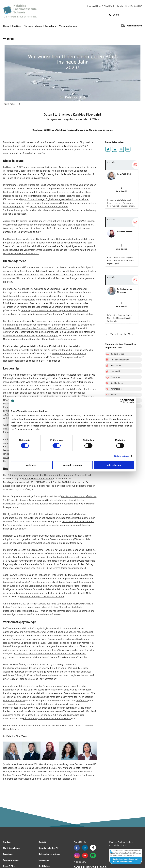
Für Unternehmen (33, 26)
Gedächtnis (82, 700)
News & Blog (102, 6)
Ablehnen (31, 465)
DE (141, 6)
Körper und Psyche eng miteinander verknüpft (47, 718)
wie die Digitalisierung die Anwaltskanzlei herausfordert (50, 586)
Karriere (113, 6)
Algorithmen (42, 178)
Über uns (91, 6)
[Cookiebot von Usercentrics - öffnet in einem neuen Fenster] (122, 401)
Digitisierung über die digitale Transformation (64, 174)
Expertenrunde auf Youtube (72, 657)
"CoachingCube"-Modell (59, 314)
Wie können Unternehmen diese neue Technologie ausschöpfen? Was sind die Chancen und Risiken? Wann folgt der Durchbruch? (49, 224)
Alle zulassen (114, 465)
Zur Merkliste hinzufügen (119, 334)
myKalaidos (124, 6)
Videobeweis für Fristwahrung (39, 478)
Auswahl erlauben (72, 465)
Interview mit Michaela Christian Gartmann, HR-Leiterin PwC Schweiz (39, 328)
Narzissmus (82, 639)
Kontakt (134, 6)
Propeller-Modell (60, 393)
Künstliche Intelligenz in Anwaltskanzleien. (42, 596)
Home (6, 26)
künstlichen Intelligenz (19, 178)
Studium (16, 26)
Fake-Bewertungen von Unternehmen (23, 250)
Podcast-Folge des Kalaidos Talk (26, 679)
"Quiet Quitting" (85, 299)
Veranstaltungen (68, 26)
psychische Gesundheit (50, 289)
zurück (11, 39)
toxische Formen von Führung (54, 635)
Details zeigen (121, 456)
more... (121, 184)
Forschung (51, 26)
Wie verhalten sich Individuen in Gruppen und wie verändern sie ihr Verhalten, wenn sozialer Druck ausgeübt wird (49, 697)
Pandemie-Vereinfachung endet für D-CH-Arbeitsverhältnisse (35, 568)
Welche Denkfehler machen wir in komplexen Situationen (60, 708)
